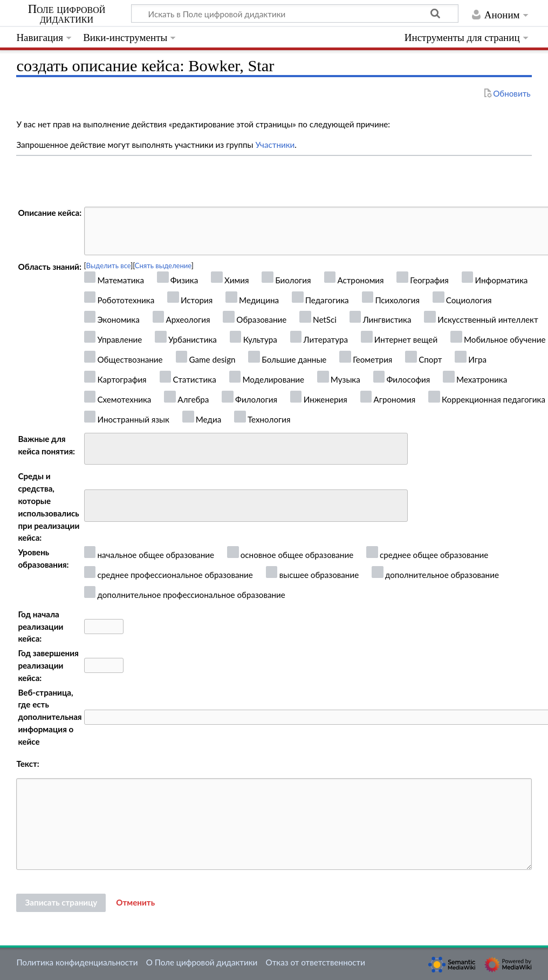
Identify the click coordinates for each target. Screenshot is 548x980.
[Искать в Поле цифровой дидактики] (295, 13)
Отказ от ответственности (316, 962)
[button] (135, 903)
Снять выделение (163, 266)
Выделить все (109, 266)
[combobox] (246, 449)
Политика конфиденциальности (77, 962)
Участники (275, 145)
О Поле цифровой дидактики (202, 962)
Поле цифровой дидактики (67, 14)
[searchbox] (95, 447)
